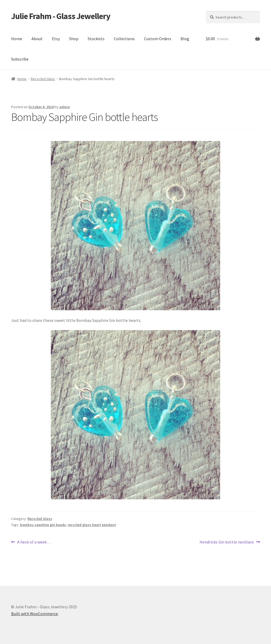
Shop (74, 39)
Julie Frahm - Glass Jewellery (61, 16)
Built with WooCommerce (35, 614)
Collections (124, 39)
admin (65, 107)
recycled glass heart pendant (92, 525)
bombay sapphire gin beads (43, 525)
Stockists (96, 39)
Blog (185, 39)
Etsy (56, 39)
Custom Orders (158, 39)
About (37, 39)
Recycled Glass (43, 79)
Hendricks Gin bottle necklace (227, 542)
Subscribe (20, 59)
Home (17, 39)
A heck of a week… (34, 542)
